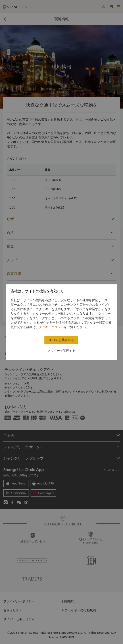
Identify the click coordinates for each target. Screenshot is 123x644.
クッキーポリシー (51, 327)
